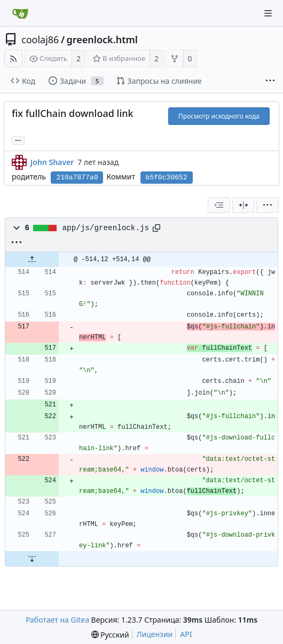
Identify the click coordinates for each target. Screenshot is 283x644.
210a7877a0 (77, 178)
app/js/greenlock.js (106, 228)
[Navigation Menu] (268, 13)
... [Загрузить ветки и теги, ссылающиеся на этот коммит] (18, 140)
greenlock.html (102, 40)
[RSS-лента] (13, 58)
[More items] (270, 81)
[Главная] (20, 13)
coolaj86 (40, 40)
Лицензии (155, 634)
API (186, 634)
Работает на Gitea (57, 620)
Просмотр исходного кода (219, 116)
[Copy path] (156, 228)
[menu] (268, 205)
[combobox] (219, 205)
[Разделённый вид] (243, 205)
